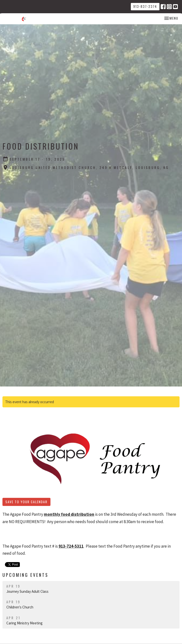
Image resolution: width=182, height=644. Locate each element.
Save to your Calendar (26, 502)
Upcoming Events (25, 575)
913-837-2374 (145, 6)
